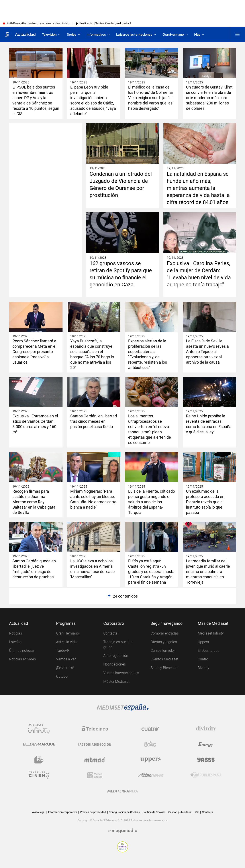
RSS (197, 812)
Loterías (15, 642)
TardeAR (63, 651)
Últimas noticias (22, 651)
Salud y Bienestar (164, 668)
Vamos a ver (66, 659)
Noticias (16, 633)
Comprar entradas (165, 633)
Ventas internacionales (121, 673)
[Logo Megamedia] (125, 831)
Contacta (110, 633)
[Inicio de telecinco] (7, 34)
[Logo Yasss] (206, 760)
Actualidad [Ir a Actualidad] (25, 34)
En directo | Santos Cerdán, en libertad (105, 23)
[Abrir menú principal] (237, 34)
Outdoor (62, 676)
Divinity (204, 668)
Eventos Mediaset (164, 659)
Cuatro (203, 659)
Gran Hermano (68, 633)
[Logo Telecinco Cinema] (39, 775)
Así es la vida (66, 642)
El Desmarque (209, 651)
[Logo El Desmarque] (39, 744)
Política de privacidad (93, 812)
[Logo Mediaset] (123, 708)
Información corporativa (63, 812)
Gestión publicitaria (180, 812)
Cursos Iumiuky (163, 651)
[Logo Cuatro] (150, 729)
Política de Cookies (154, 812)
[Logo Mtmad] (95, 760)
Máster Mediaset (116, 682)
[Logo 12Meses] (95, 775)
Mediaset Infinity (211, 633)
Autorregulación (116, 656)
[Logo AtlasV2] (150, 775)
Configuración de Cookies (124, 812)
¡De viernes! (65, 668)
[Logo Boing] (150, 744)
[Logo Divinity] (206, 729)
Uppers (203, 642)
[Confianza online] (122, 847)
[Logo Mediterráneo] (123, 791)
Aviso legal (39, 812)
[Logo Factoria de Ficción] (95, 744)
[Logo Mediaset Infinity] (39, 729)
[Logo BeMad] (39, 760)
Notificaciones (115, 664)
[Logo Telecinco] (95, 729)
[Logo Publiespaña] (206, 775)
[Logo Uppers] (150, 760)
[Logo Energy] (206, 744)
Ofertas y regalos (164, 642)
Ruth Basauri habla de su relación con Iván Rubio (38, 23)
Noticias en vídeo (23, 659)
